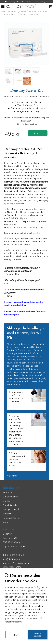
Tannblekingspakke (17, 11)
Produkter (8, 492)
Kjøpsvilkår (8, 514)
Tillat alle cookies (38, 635)
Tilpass (15, 635)
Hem (4, 11)
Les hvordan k (11, 312)
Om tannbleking (11, 497)
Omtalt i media (10, 505)
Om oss (7, 501)
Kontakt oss (9, 522)
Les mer (12, 476)
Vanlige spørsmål (11, 509)
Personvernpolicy (11, 518)
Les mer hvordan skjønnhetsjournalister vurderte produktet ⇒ (24, 304)
